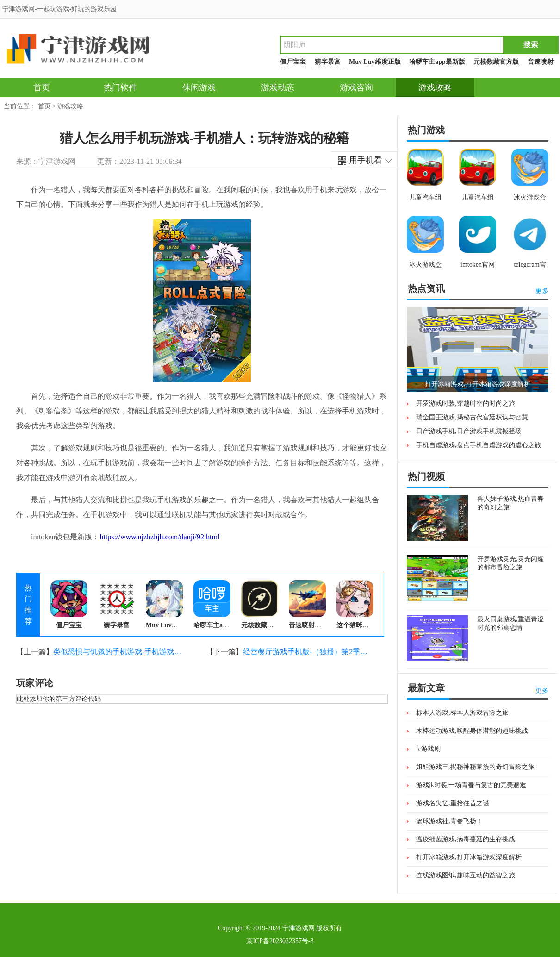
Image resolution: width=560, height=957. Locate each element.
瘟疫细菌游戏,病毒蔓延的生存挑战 (466, 839)
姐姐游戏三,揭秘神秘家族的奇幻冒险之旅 (475, 767)
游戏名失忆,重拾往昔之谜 (453, 803)
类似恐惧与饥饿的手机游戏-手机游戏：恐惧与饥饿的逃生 (118, 652)
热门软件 (120, 88)
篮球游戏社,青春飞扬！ (449, 821)
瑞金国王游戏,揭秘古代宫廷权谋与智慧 (472, 417)
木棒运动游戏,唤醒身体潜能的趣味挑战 (472, 731)
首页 (42, 88)
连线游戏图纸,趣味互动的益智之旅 (466, 875)
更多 (542, 291)
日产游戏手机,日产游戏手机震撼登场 (469, 431)
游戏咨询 (356, 88)
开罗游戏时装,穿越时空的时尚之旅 (466, 403)
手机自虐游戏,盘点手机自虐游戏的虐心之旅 (479, 445)
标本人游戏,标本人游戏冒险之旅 (462, 713)
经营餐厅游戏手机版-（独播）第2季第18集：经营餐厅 (308, 652)
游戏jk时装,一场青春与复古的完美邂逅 (471, 785)
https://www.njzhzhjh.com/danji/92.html (159, 537)
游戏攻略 (435, 88)
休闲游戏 (199, 88)
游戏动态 (278, 88)
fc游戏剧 (428, 749)
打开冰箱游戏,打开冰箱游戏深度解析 (469, 857)
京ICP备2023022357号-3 (280, 941)
